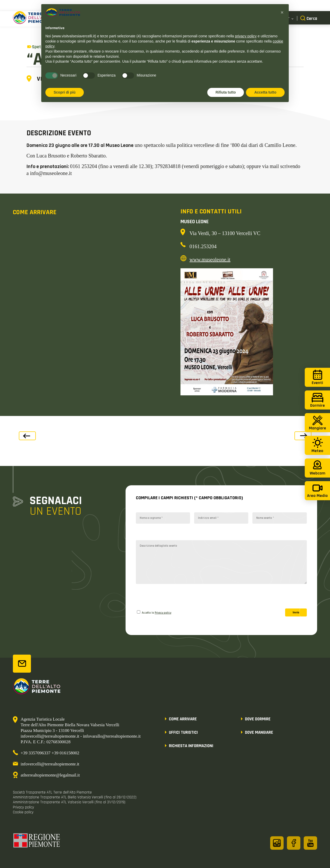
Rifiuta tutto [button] (226, 92)
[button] (282, 12)
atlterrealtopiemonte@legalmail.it (50, 775)
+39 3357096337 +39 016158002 (50, 753)
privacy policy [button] (246, 36)
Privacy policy (163, 613)
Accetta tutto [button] (265, 92)
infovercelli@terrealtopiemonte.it (50, 764)
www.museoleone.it (210, 260)
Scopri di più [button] (65, 92)
